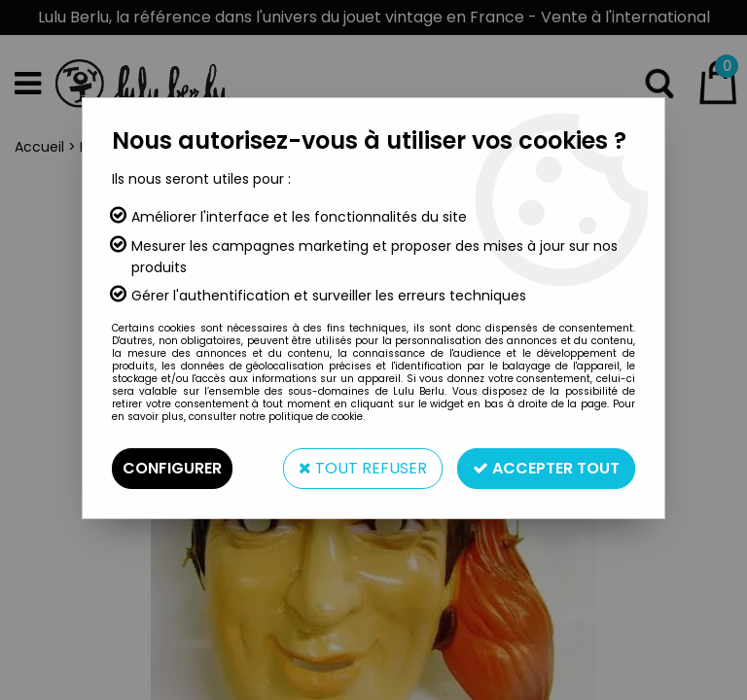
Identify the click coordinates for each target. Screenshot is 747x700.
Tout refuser (363, 468)
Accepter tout (546, 468)
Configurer (172, 468)
